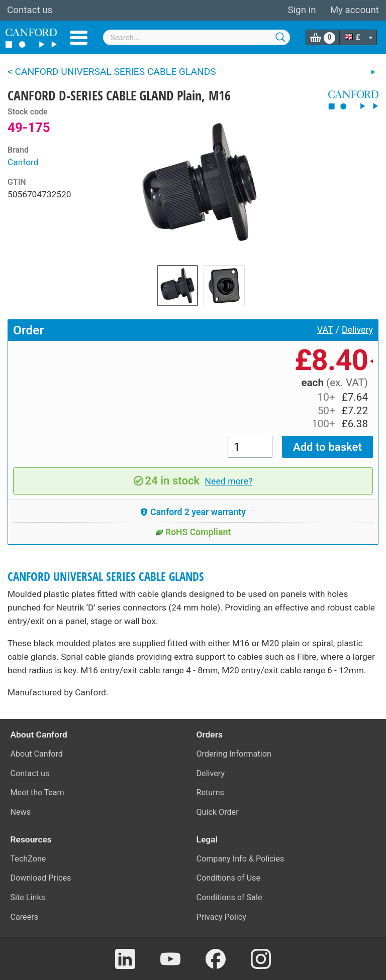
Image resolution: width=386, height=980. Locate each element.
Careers (25, 917)
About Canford (37, 754)
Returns (210, 792)
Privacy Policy (221, 917)
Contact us (30, 10)
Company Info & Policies (240, 859)
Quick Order (218, 812)
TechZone (28, 859)
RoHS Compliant (193, 532)
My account (355, 10)
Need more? (228, 481)
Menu (79, 38)
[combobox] (197, 37)
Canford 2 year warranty (193, 512)
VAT (325, 330)
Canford (23, 162)
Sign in (302, 10)
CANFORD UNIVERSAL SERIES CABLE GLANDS (106, 577)
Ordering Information (234, 754)
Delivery (357, 330)
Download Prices (41, 878)
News (21, 812)
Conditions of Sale (229, 897)
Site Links (28, 897)
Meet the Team (37, 792)
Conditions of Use (229, 878)
